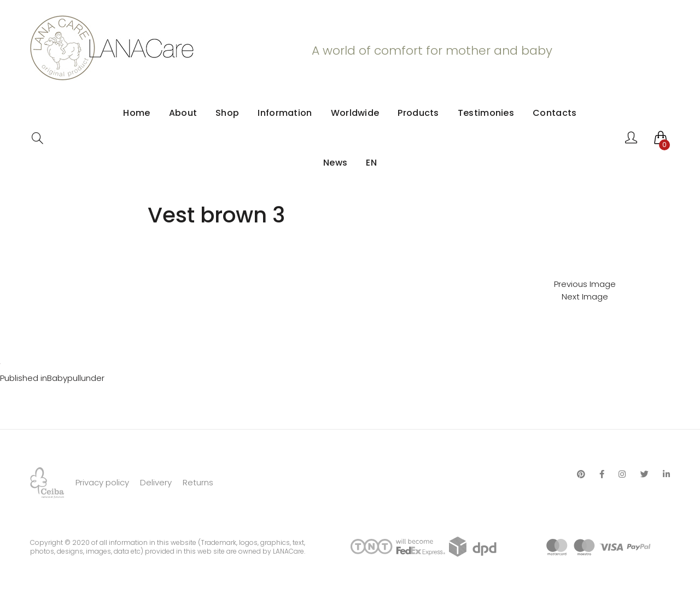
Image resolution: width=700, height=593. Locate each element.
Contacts (555, 113)
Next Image (585, 296)
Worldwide (355, 113)
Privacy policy (102, 482)
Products (418, 113)
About (183, 113)
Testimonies (486, 113)
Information (285, 113)
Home (136, 113)
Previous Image (585, 284)
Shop (227, 113)
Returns (198, 482)
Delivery (156, 482)
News (335, 163)
